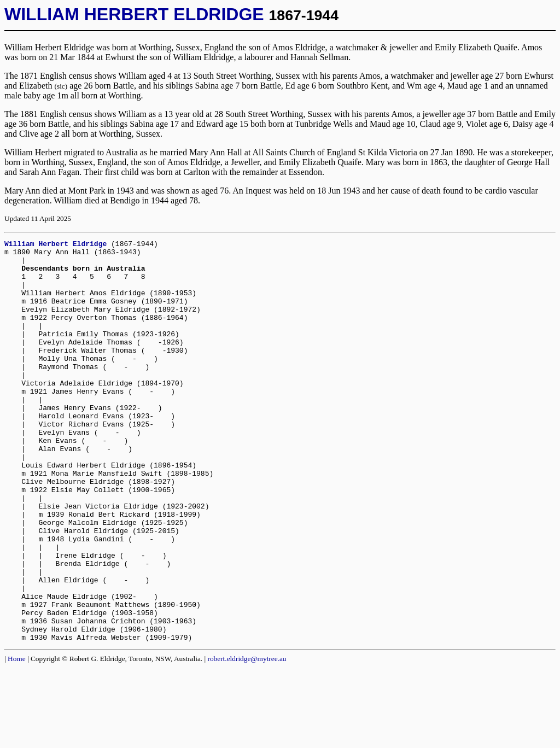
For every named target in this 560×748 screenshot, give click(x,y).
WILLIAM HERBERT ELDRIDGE (134, 14)
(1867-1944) (135, 245)
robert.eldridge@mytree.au (247, 739)
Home (17, 739)
